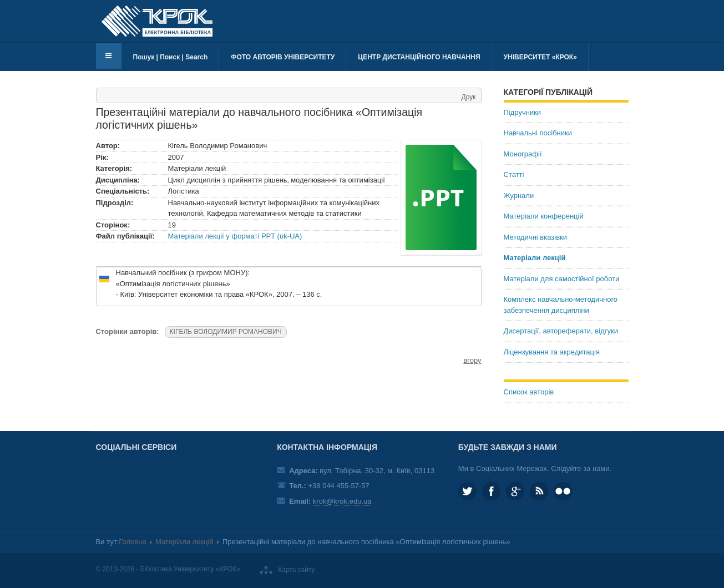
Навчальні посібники (538, 133)
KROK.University (491, 491)
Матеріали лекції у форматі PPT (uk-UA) (235, 236)
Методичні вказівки (536, 237)
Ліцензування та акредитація (552, 352)
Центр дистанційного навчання (419, 57)
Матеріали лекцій (535, 258)
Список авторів (529, 392)
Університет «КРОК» (540, 57)
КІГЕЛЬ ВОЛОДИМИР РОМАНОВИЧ (226, 332)
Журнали (519, 196)
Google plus (515, 491)
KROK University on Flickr (563, 491)
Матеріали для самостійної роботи (562, 279)
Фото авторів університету (283, 57)
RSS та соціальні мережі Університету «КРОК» (539, 491)
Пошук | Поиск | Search (171, 57)
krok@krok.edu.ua (342, 501)
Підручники (523, 112)
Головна (132, 542)
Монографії (523, 154)
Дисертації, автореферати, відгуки (561, 331)
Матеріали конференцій (544, 216)
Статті (514, 174)
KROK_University (467, 491)
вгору (472, 360)
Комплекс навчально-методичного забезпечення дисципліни (561, 305)
